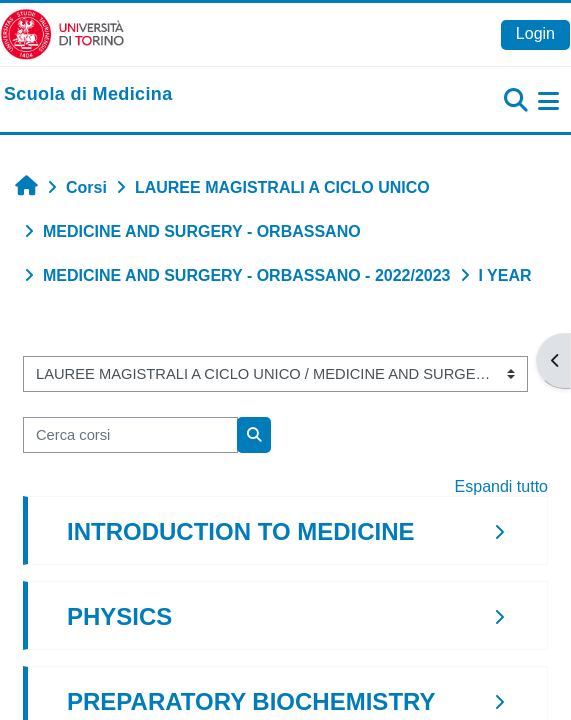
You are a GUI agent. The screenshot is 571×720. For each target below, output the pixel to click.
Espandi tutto (501, 486)
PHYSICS (119, 616)
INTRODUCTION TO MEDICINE (241, 531)
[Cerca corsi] (130, 435)
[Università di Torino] (62, 33)
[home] (88, 95)
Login (535, 33)
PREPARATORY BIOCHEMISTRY (251, 701)
